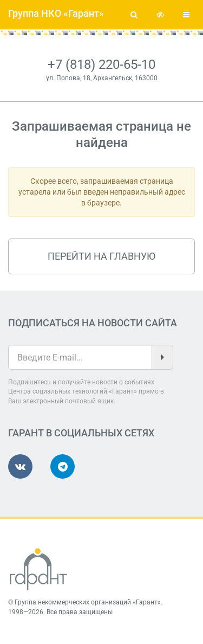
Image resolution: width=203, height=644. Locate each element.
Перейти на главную (101, 256)
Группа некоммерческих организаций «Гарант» (88, 602)
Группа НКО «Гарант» (56, 13)
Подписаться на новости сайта (93, 323)
